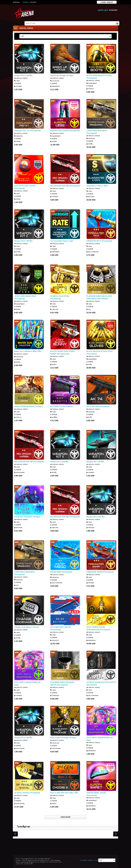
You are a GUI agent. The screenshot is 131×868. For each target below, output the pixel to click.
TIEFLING (54, 309)
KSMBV (54, 141)
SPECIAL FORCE (26, 28)
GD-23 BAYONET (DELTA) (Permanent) (61, 628)
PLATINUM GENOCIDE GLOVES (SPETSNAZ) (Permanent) (99, 297)
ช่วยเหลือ (83, 860)
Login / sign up (107, 2)
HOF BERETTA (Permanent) (62, 406)
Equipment (92, 83)
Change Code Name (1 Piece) (26, 627)
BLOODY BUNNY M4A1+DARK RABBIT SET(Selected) (62, 353)
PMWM (17, 141)
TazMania (55, 695)
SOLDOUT (55, 640)
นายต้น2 (54, 417)
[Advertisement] (65, 846)
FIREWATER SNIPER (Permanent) (100, 572)
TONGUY (90, 89)
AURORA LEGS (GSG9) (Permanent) (65, 131)
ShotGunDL (20, 472)
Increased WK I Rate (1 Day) (62, 241)
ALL (16, 28)
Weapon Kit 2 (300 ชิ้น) (59, 462)
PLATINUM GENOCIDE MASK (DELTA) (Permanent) (62, 684)
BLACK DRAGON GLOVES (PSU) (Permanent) (99, 353)
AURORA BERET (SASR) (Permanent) (96, 794)
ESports (33, 2)
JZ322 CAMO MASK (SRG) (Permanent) (25, 297)
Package (55, 81)
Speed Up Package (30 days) (62, 75)
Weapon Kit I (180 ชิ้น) (95, 462)
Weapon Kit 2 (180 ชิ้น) (23, 75)
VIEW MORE (65, 817)
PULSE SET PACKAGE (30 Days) (27, 517)
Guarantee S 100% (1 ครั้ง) (97, 186)
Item (17, 81)
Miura (17, 309)
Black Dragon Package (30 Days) (63, 737)
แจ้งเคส (90, 860)
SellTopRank (92, 252)
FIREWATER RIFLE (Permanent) (99, 241)
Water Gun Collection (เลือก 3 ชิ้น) (28, 351)
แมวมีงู (89, 144)
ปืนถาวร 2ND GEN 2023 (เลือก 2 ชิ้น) (64, 793)
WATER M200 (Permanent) (61, 572)
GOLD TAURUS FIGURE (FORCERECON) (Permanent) (98, 628)
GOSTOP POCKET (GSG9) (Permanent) (25, 187)
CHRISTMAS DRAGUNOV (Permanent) (97, 132)
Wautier (90, 197)
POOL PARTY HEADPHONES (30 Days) (27, 684)
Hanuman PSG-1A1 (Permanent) (27, 131)
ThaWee (18, 86)
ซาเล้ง (89, 364)
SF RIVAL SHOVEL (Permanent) (27, 793)
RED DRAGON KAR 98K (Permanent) (65, 186)
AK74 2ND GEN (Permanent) (98, 406)
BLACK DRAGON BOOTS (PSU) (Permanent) (99, 77)
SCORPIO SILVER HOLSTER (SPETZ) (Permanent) (101, 684)
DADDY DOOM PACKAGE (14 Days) (28, 406)
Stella (18, 417)
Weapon (18, 136)
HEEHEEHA (55, 86)
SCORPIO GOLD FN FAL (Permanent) (60, 297)
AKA (89, 309)
